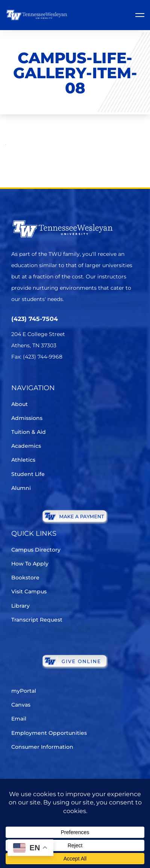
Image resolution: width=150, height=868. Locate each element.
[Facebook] (37, 379)
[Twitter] (16, 379)
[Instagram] (58, 379)
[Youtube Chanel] (79, 379)
